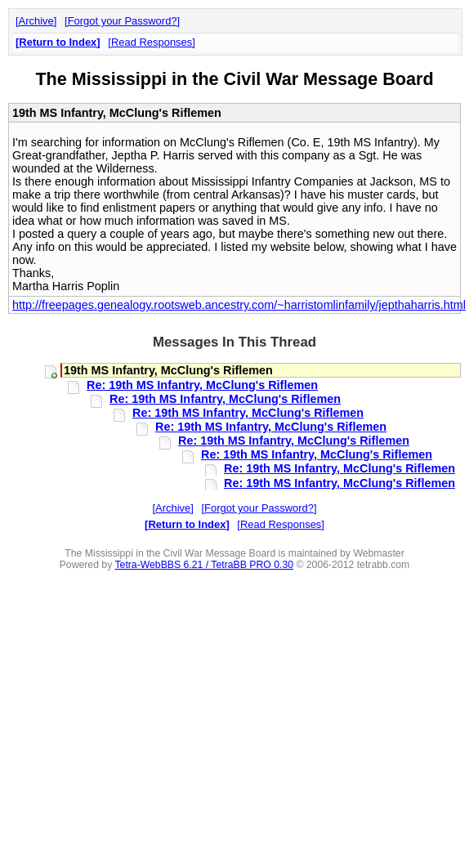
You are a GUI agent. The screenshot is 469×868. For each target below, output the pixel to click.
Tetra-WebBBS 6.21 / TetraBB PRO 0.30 (204, 565)
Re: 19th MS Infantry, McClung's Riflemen (202, 385)
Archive (36, 21)
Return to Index (58, 42)
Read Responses (152, 42)
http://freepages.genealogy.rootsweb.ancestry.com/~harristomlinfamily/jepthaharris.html (239, 305)
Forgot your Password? (123, 21)
